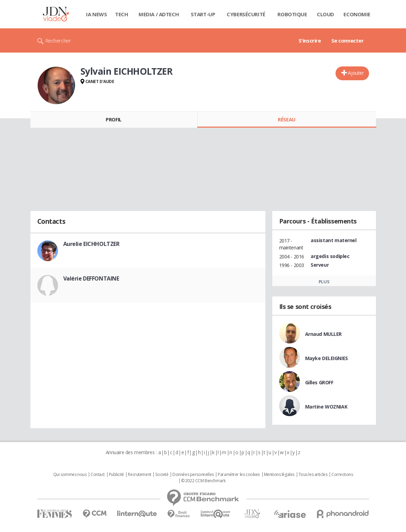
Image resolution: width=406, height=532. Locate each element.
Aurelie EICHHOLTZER (91, 244)
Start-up (203, 14)
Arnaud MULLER (324, 334)
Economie (357, 14)
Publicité (116, 475)
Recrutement (139, 475)
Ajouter (356, 73)
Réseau (286, 120)
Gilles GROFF (319, 382)
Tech (121, 14)
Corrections (342, 475)
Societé (162, 475)
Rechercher (58, 40)
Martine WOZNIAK (326, 407)
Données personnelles (193, 475)
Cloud (325, 14)
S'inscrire (310, 40)
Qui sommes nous (70, 475)
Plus (324, 282)
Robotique (292, 14)
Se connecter (348, 40)
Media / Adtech (159, 14)
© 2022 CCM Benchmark (203, 481)
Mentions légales (279, 475)
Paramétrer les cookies (239, 475)
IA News (96, 14)
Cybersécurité (246, 14)
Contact (98, 475)
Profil (114, 120)
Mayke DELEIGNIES (327, 358)
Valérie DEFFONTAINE (91, 278)
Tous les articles (313, 475)
